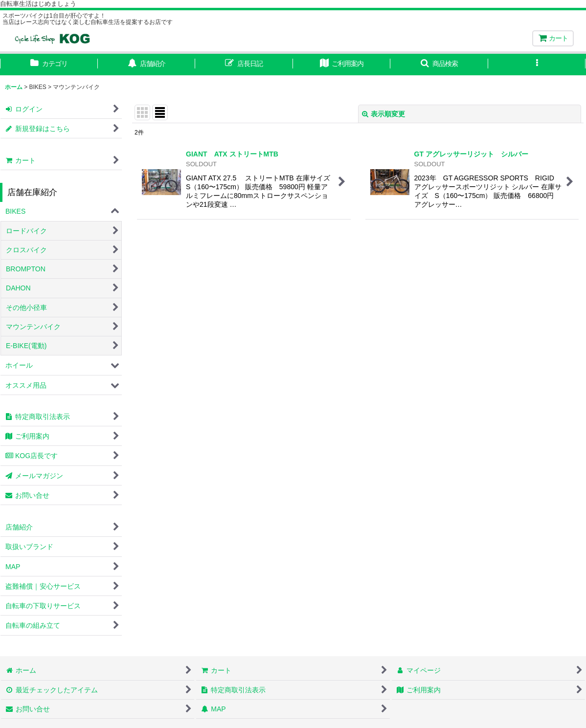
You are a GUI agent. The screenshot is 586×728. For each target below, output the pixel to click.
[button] (439, 65)
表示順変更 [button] (383, 114)
